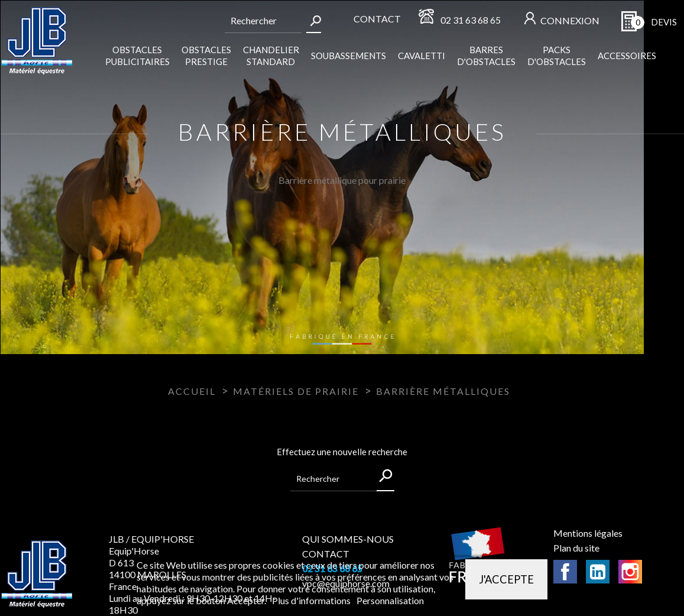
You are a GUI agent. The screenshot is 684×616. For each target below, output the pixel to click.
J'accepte (506, 579)
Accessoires (627, 56)
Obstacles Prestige (206, 56)
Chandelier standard (271, 56)
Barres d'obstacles (486, 56)
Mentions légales (588, 533)
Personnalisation (390, 600)
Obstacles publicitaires (137, 56)
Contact (377, 19)
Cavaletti (422, 56)
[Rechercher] (263, 21)
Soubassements (349, 56)
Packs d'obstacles (557, 56)
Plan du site (576, 548)
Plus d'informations (312, 600)
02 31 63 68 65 (471, 20)
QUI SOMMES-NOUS (348, 539)
